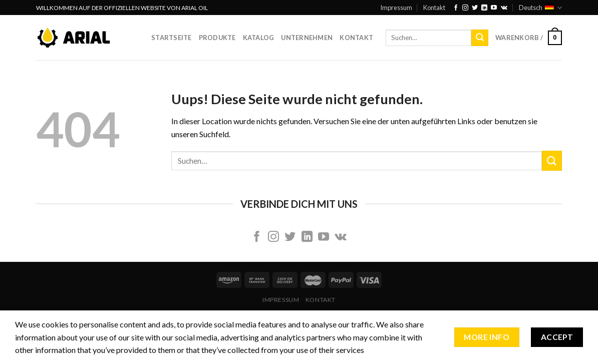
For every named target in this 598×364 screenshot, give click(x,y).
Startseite (172, 38)
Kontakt (434, 8)
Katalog (259, 38)
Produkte (217, 38)
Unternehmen (307, 38)
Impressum (396, 8)
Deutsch (540, 8)
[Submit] (480, 38)
